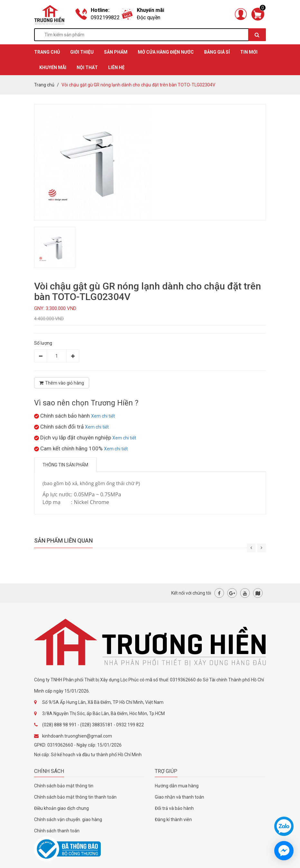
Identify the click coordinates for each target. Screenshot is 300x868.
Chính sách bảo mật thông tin (64, 786)
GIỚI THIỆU (82, 52)
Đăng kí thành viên (173, 819)
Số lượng (43, 343)
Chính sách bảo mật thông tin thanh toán (75, 797)
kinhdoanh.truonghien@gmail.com (77, 736)
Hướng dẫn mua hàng (177, 786)
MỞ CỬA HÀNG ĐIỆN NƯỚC (166, 52)
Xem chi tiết (103, 416)
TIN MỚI (249, 52)
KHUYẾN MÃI (53, 67)
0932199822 (105, 18)
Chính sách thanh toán (57, 831)
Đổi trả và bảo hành (174, 808)
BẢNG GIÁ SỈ (217, 52)
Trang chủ (44, 85)
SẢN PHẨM (116, 52)
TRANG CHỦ (47, 52)
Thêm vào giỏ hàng (62, 383)
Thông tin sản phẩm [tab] (65, 465)
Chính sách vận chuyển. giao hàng (68, 819)
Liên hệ (116, 67)
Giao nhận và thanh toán (179, 797)
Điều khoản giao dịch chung (61, 808)
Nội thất (87, 67)
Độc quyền (149, 18)
